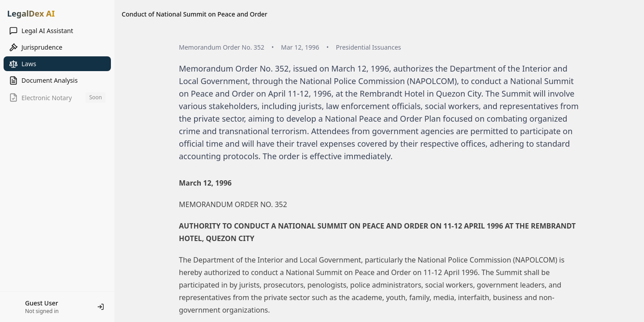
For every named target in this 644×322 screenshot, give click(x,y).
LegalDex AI (31, 13)
